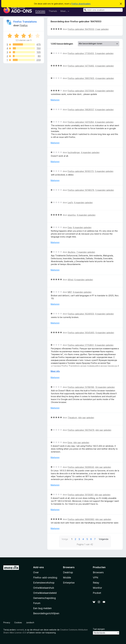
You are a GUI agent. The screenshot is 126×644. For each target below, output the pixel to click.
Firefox (24, 25)
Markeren (55, 100)
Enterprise (69, 583)
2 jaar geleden (102, 29)
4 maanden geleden (104, 66)
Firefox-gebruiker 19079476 (81, 430)
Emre (70, 442)
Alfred (70, 280)
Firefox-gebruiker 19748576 (81, 190)
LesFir (70, 203)
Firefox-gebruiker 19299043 (81, 467)
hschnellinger (74, 152)
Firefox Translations (25, 22)
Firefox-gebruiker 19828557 (81, 110)
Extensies (40, 11)
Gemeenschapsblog (44, 598)
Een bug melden (42, 608)
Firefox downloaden (81, 4)
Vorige (65, 539)
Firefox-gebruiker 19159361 (81, 495)
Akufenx (72, 252)
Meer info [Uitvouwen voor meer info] (55, 371)
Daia (70, 227)
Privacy (7, 622)
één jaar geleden (86, 418)
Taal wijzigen (99, 629)
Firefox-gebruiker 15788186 (81, 387)
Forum (37, 603)
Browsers (98, 572)
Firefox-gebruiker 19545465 (81, 333)
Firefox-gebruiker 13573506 (81, 91)
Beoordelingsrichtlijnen (46, 613)
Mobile (67, 578)
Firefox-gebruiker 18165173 (81, 171)
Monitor (97, 588)
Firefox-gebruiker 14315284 (81, 122)
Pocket (97, 593)
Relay (96, 583)
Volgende (104, 539)
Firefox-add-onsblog (45, 578)
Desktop (68, 572)
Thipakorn (72, 418)
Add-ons (39, 567)
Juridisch (30, 622)
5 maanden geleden (104, 171)
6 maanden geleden (83, 203)
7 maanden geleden (86, 252)
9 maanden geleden (82, 292)
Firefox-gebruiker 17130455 (81, 53)
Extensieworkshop (44, 583)
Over (36, 572)
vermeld (20, 630)
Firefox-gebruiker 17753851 (81, 345)
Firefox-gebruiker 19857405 (81, 78)
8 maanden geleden (84, 280)
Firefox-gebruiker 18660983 (81, 519)
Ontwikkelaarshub (44, 588)
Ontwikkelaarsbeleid (45, 593)
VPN (95, 578)
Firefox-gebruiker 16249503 (81, 314)
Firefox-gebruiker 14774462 (81, 66)
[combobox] (103, 10)
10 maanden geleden (105, 387)
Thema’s (53, 11)
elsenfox (72, 215)
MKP (70, 292)
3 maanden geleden (104, 53)
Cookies (18, 622)
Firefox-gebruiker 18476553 (81, 29)
